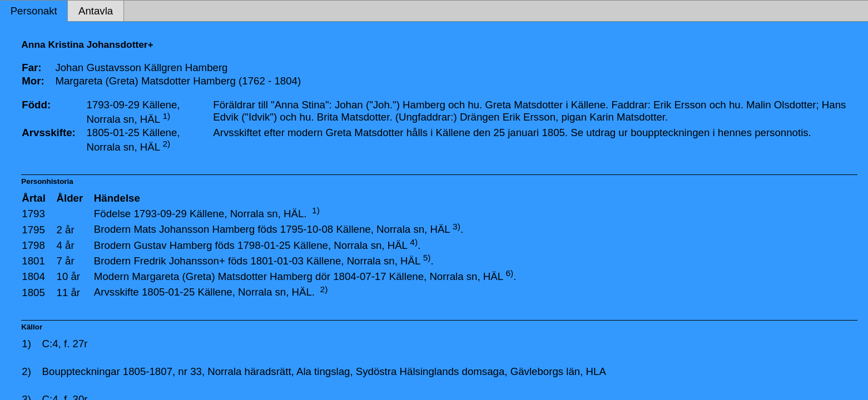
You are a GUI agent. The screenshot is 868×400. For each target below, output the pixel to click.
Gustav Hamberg (173, 245)
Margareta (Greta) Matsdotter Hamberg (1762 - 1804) (178, 81)
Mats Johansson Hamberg (194, 230)
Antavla (96, 11)
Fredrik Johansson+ (179, 261)
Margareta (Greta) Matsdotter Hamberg (222, 276)
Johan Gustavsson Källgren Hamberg (141, 67)
